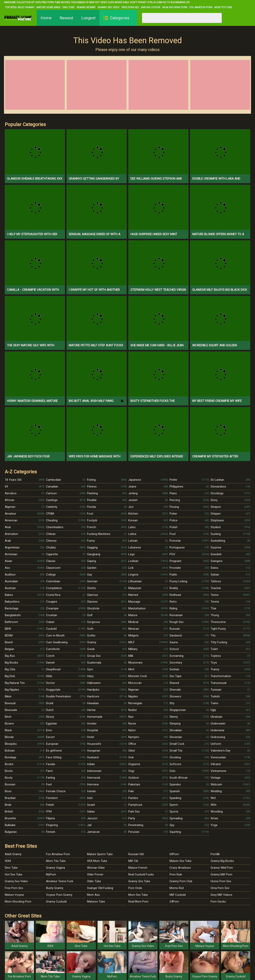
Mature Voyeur (151, 7)
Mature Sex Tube (180, 861)
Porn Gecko (218, 902)
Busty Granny (55, 888)
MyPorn (51, 874)
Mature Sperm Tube (100, 854)
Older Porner (95, 874)
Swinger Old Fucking (100, 888)
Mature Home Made (48, 7)
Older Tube (94, 881)
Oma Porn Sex (220, 888)
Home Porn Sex (221, 881)
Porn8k (215, 854)
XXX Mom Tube (97, 861)
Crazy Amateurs (180, 868)
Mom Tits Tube (223, 7)
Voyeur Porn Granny (59, 895)
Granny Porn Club (181, 881)
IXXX (8, 861)
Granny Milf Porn (221, 874)
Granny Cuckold (56, 902)
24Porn (174, 902)
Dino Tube (68, 7)
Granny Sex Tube (139, 881)
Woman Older (96, 868)
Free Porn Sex (130, 7)
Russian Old (136, 854)
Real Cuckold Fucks (141, 874)
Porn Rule (176, 874)
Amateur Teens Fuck (60, 881)
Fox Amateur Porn (201, 7)
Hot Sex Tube (14, 874)
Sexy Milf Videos (221, 895)
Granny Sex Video (109, 7)
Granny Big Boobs (222, 861)
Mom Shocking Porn (175, 7)
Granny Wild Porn (222, 868)
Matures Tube (96, 902)
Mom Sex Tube (138, 895)
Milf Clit (133, 861)
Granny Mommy (86, 7)
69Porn (174, 854)
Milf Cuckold (178, 895)
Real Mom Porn (138, 902)
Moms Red (177, 888)
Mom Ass (93, 895)
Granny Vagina (55, 868)
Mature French (138, 868)
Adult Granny (26, 7)
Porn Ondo (135, 888)
